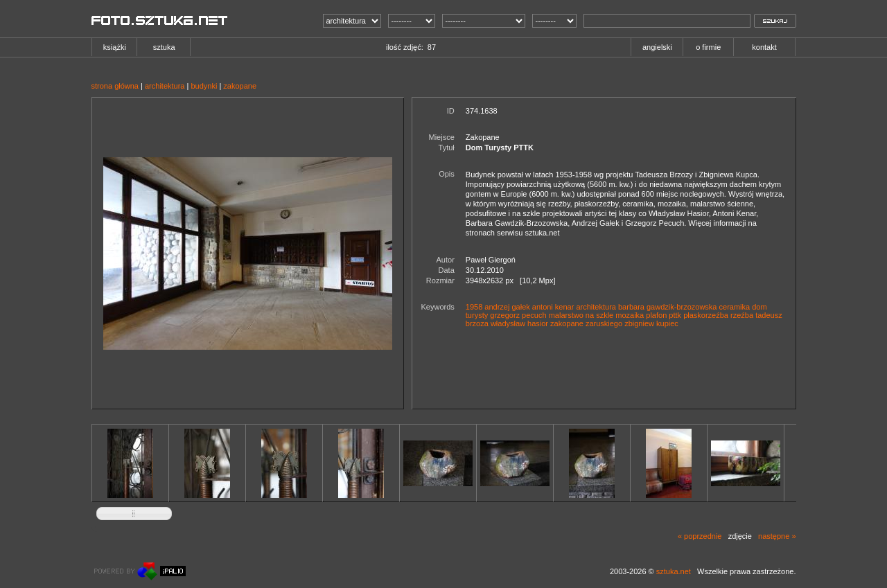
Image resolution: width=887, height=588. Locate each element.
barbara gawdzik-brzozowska (667, 307)
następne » (777, 536)
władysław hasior (519, 323)
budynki (204, 86)
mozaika (630, 315)
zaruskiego (604, 323)
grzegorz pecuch (518, 315)
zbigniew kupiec (651, 323)
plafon (656, 315)
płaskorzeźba (706, 315)
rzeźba (742, 315)
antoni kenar (553, 307)
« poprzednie (700, 536)
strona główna (115, 86)
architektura (165, 86)
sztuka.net (674, 571)
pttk (675, 315)
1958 (474, 307)
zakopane (240, 86)
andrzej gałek (507, 307)
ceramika (735, 307)
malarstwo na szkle (581, 315)
